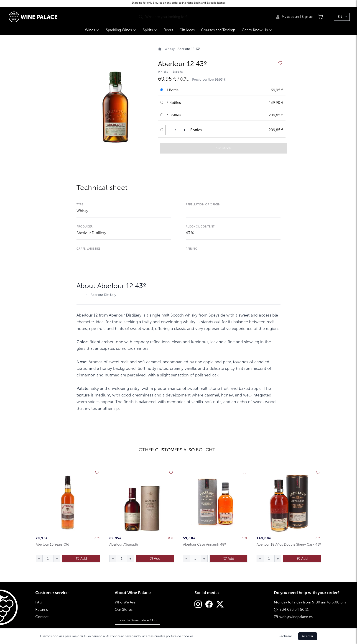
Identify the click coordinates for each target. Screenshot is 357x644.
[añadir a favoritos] (280, 63)
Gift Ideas (187, 30)
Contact (42, 617)
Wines (92, 30)
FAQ (39, 602)
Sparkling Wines (121, 30)
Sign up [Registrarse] (307, 17)
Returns (42, 609)
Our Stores (124, 609)
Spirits (150, 30)
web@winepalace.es (296, 617)
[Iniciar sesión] (288, 17)
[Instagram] (198, 605)
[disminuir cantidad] (168, 130)
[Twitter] (220, 605)
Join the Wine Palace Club (138, 620)
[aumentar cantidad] (185, 130)
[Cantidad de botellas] (175, 130)
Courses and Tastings (218, 30)
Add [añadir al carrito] (81, 558)
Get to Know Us (257, 30)
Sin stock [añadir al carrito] (224, 148)
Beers (168, 30)
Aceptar (308, 636)
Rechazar (285, 636)
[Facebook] (209, 605)
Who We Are (125, 602)
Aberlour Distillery (91, 233)
